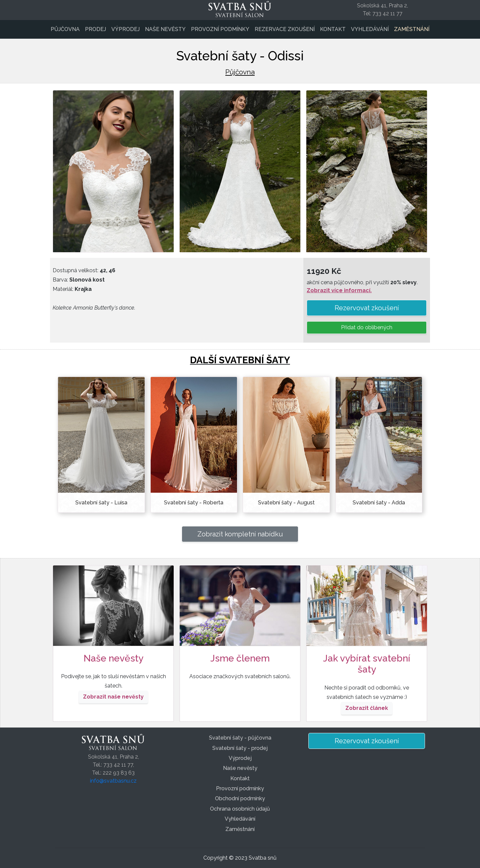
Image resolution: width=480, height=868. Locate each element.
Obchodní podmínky (240, 798)
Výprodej (125, 29)
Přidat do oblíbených (367, 327)
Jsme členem (240, 658)
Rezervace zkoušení (285, 29)
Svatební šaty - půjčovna (240, 738)
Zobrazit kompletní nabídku (240, 534)
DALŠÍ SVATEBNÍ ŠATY (240, 360)
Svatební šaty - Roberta (194, 503)
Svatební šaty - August (286, 503)
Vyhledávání (370, 29)
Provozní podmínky (220, 29)
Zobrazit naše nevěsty (113, 697)
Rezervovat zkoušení (367, 308)
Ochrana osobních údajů (240, 809)
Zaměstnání (412, 29)
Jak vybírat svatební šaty (367, 664)
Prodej (95, 29)
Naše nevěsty (165, 29)
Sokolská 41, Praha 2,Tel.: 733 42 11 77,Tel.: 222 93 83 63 (113, 765)
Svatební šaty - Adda (379, 503)
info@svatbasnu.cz (113, 781)
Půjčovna (65, 29)
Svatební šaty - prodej (240, 748)
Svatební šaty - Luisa (101, 503)
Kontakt (333, 29)
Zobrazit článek (367, 708)
